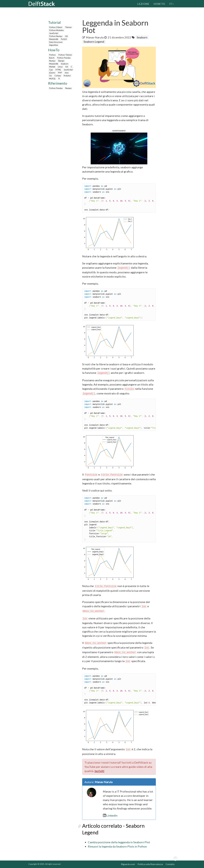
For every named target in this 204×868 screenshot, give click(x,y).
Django (61, 61)
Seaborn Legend (94, 42)
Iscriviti (99, 771)
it (171, 4)
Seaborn (65, 64)
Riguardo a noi (128, 864)
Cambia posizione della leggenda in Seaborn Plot (119, 842)
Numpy (52, 61)
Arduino (67, 76)
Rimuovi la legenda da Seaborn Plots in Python (117, 846)
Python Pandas (64, 58)
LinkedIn (110, 815)
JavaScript (54, 33)
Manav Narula (95, 37)
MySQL (52, 79)
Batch (52, 58)
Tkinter (68, 27)
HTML (58, 70)
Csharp (58, 76)
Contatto (170, 864)
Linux (60, 67)
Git (66, 36)
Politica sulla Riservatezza (150, 864)
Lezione (143, 4)
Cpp (51, 70)
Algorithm (54, 45)
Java (67, 73)
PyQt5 (64, 39)
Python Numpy (56, 36)
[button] (119, 148)
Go (51, 76)
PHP (60, 73)
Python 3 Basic (56, 27)
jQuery (52, 73)
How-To (159, 4)
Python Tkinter (65, 55)
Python (52, 55)
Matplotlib (54, 39)
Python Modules (56, 30)
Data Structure (56, 42)
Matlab (52, 67)
